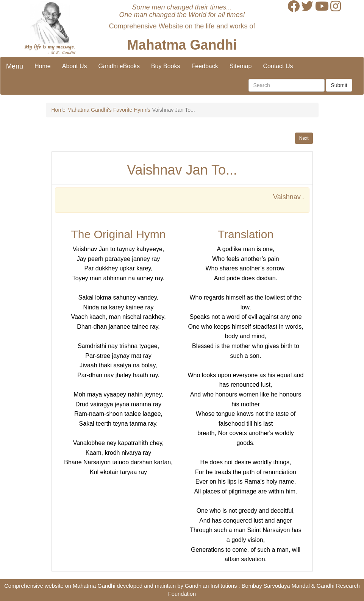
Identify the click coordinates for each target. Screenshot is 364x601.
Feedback (205, 66)
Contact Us (278, 66)
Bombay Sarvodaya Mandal (276, 586)
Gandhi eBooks (119, 66)
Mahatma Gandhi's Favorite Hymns (109, 110)
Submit (339, 85)
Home (43, 66)
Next (304, 138)
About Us (75, 66)
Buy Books (166, 66)
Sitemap (241, 66)
